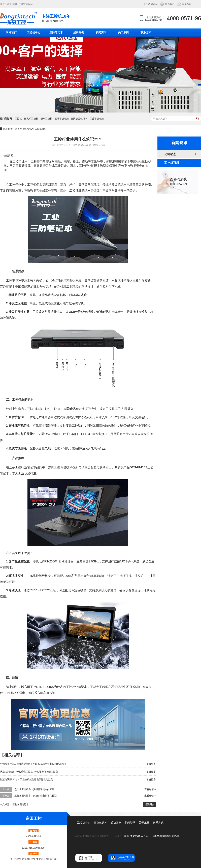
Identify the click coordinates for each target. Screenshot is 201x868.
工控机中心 (34, 32)
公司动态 (170, 154)
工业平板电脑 (97, 119)
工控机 (18, 119)
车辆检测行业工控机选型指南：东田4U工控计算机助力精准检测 (33, 764)
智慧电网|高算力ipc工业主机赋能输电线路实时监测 (26, 779)
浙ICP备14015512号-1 (136, 836)
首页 (17, 129)
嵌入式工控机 (31, 119)
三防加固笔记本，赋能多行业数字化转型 (36, 796)
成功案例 (79, 32)
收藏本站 (153, 4)
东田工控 (19, 4)
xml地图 (158, 836)
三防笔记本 (56, 32)
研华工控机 (46, 119)
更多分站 (187, 4)
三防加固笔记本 (79, 119)
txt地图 (175, 836)
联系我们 (170, 4)
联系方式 (146, 32)
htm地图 (167, 836)
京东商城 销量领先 (56, 18)
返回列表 (149, 804)
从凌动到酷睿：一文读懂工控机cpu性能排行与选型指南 (29, 772)
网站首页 (11, 32)
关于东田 (123, 32)
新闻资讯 (101, 32)
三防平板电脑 (62, 119)
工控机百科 (41, 129)
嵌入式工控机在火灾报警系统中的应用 (34, 789)
